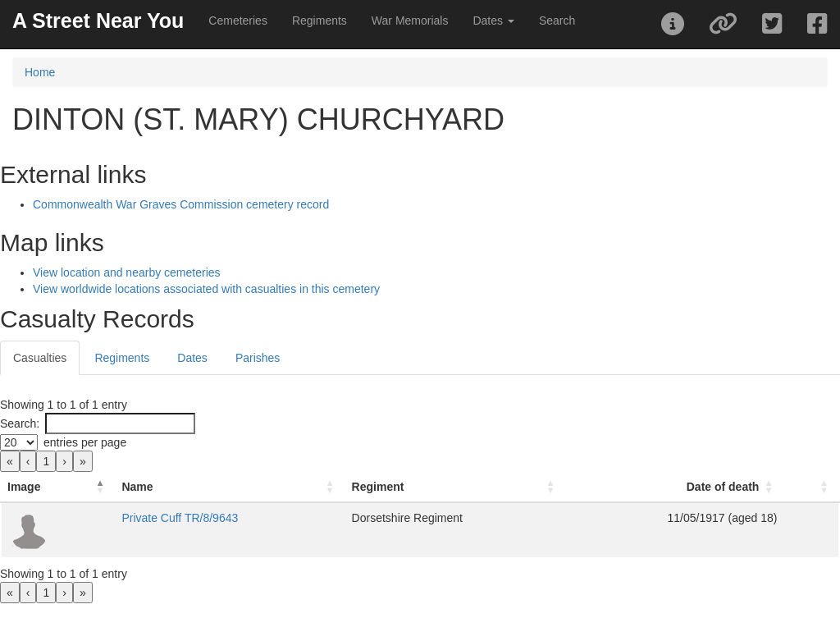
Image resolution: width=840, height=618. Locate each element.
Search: (20, 423)
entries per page (85, 442)
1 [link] (46, 461)
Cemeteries (238, 21)
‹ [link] (28, 461)
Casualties (40, 358)
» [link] (83, 461)
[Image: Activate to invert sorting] (58, 487)
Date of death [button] (723, 487)
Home (40, 72)
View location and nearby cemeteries (127, 272)
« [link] (10, 461)
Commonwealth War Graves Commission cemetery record (181, 204)
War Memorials (410, 21)
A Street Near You (98, 21)
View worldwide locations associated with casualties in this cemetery (206, 289)
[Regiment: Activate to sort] (456, 487)
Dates (192, 358)
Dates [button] (493, 21)
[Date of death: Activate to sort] (674, 487)
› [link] (64, 461)
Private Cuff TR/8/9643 (180, 518)
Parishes (258, 358)
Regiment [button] (378, 487)
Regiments (320, 21)
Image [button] (24, 487)
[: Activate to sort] (811, 487)
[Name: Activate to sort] (230, 487)
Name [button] (137, 487)
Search (557, 21)
